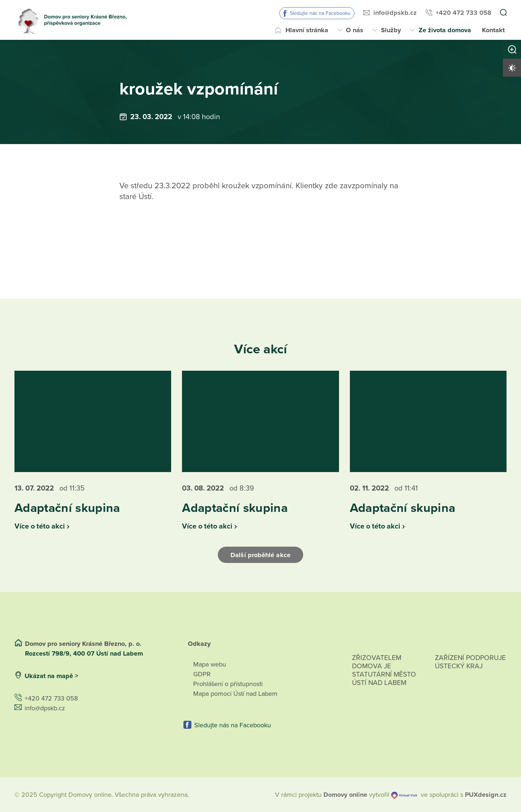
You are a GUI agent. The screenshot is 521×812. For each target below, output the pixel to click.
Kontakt (493, 30)
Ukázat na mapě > (51, 676)
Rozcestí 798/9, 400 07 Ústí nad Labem (85, 653)
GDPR (202, 674)
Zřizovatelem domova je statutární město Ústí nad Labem (384, 678)
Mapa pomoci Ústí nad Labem (235, 693)
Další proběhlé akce (260, 555)
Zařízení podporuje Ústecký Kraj (470, 662)
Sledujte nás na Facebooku (320, 13)
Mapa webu (210, 664)
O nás (355, 30)
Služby (391, 30)
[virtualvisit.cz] (404, 794)
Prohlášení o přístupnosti (228, 683)
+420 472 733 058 (463, 13)
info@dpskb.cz (395, 13)
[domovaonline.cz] (345, 794)
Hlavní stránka (307, 30)
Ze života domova (445, 30)
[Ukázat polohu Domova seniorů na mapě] (131, 676)
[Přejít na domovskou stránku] (75, 20)
